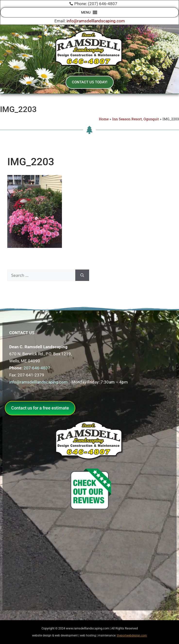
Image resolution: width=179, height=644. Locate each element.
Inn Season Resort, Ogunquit (136, 119)
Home (104, 119)
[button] (86, 12)
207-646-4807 (37, 368)
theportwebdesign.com (132, 635)
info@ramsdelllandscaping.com (96, 21)
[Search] (82, 275)
